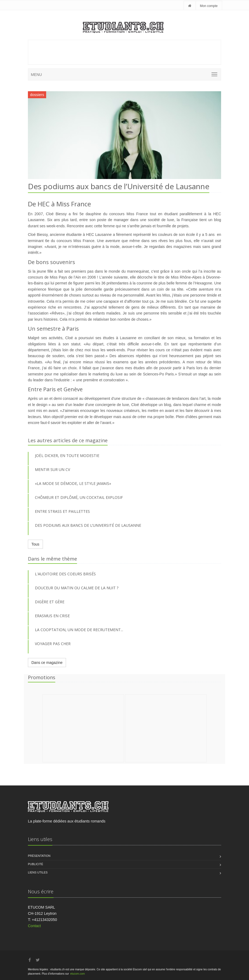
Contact (34, 926)
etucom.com (78, 974)
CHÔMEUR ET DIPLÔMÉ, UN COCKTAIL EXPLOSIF (79, 497)
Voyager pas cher (53, 644)
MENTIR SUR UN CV (52, 469)
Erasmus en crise (52, 616)
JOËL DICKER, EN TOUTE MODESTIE (67, 456)
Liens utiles (38, 872)
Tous (35, 544)
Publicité (36, 864)
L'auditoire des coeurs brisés (65, 574)
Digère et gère (50, 602)
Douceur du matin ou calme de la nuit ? (77, 588)
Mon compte (209, 6)
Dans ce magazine (47, 663)
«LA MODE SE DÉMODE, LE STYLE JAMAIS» (73, 483)
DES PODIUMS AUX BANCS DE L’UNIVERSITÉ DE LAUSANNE (88, 525)
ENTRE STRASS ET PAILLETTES (62, 511)
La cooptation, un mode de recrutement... (79, 630)
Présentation (39, 856)
